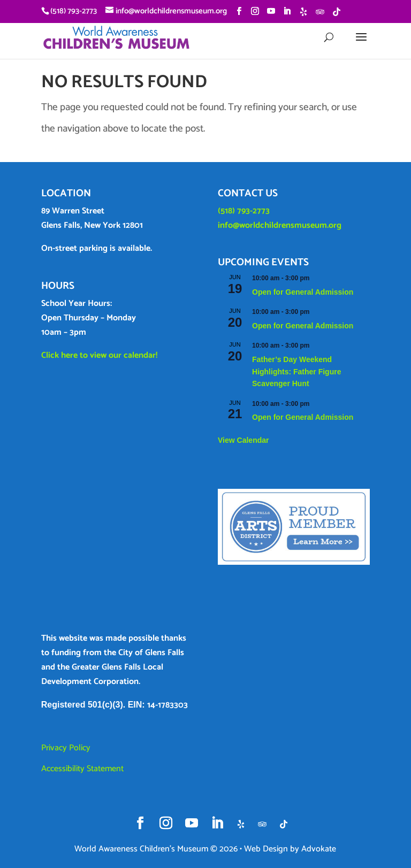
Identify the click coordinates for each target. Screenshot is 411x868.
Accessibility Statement (82, 769)
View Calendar (243, 440)
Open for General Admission (303, 292)
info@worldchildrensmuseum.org (280, 225)
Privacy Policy (66, 748)
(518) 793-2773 (244, 211)
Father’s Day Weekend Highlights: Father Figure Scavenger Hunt (296, 371)
